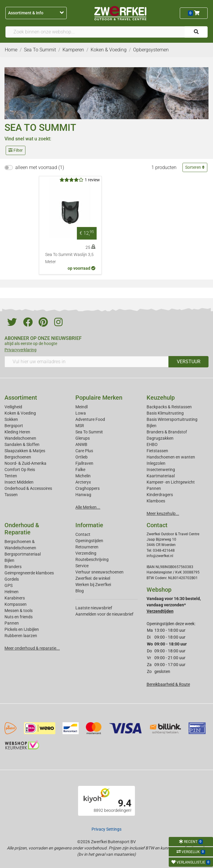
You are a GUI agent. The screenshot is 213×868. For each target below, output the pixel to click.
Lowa (81, 413)
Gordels (12, 579)
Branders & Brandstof (167, 432)
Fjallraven (84, 463)
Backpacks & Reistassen (169, 407)
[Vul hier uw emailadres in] (87, 362)
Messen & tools (19, 611)
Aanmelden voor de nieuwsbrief (104, 614)
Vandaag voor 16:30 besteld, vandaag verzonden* (174, 605)
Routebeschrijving (92, 559)
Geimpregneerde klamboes (29, 573)
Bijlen (152, 426)
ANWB (81, 444)
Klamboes (156, 501)
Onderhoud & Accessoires (28, 488)
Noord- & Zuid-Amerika (25, 463)
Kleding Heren (17, 432)
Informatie (89, 525)
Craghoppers (88, 488)
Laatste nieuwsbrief (94, 608)
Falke (80, 470)
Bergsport (14, 426)
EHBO (152, 444)
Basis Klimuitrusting (165, 413)
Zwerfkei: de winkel (93, 578)
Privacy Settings (106, 829)
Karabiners (15, 598)
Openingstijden (89, 541)
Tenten (11, 476)
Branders (13, 567)
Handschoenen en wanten (171, 457)
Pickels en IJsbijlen (22, 629)
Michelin (83, 476)
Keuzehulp (161, 398)
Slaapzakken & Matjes (25, 451)
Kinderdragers (160, 495)
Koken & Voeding (20, 413)
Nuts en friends (19, 617)
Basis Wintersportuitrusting (172, 419)
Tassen (11, 495)
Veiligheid (13, 407)
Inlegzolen (156, 463)
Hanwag (83, 495)
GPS (9, 585)
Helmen (12, 592)
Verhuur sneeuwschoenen (99, 572)
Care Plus (84, 451)
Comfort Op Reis (20, 470)
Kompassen (16, 604)
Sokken (11, 419)
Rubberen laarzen (21, 636)
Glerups (83, 438)
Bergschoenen (18, 457)
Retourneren (87, 547)
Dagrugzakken (160, 438)
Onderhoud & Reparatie (22, 529)
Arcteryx (83, 482)
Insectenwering (161, 470)
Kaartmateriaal (161, 476)
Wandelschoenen (20, 438)
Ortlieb (82, 457)
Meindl (82, 407)
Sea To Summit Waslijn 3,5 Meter (69, 258)
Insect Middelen (19, 482)
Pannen (12, 623)
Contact (83, 534)
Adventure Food (90, 419)
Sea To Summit (89, 432)
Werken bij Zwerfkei (93, 585)
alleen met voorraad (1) (40, 167)
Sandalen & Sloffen (22, 444)
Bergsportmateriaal (23, 554)
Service (82, 566)
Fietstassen (157, 451)
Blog (80, 591)
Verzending (86, 553)
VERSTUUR (189, 362)
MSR (80, 426)
